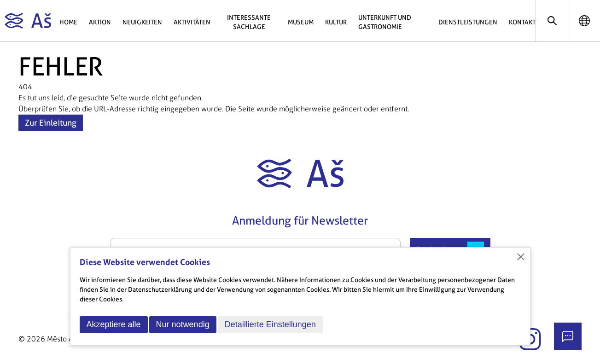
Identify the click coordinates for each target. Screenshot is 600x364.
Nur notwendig (183, 324)
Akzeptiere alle (114, 324)
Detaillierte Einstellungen (270, 324)
